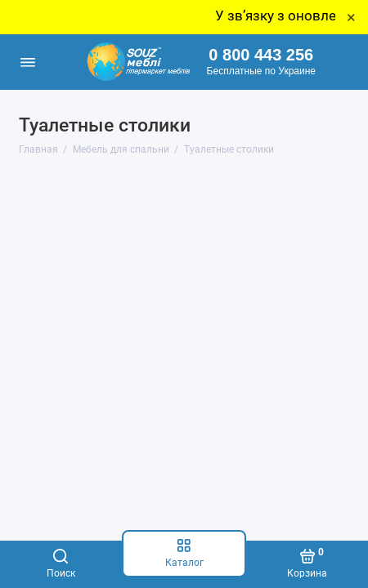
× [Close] (351, 17)
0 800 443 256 (261, 55)
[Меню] (28, 62)
